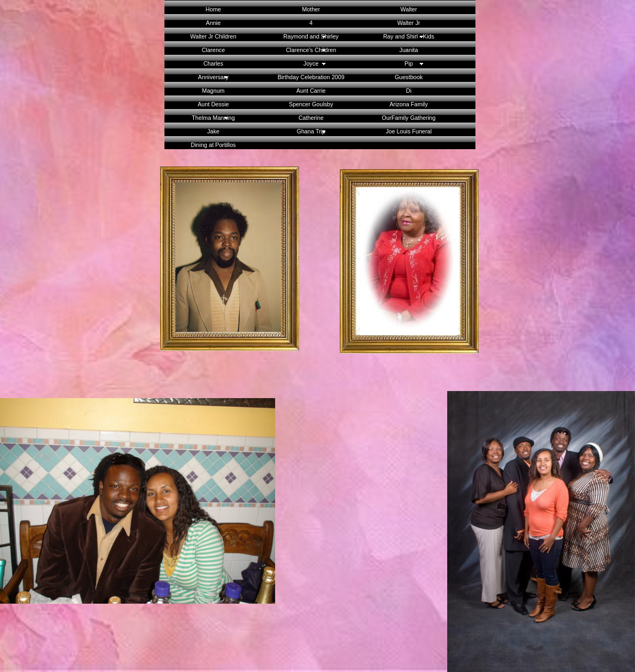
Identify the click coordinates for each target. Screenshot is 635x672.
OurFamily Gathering (409, 118)
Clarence (214, 50)
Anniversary (213, 77)
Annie (213, 23)
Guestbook (409, 77)
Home (213, 9)
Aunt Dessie (213, 104)
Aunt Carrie (311, 91)
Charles (214, 63)
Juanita (409, 50)
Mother (311, 9)
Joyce (311, 63)
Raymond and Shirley (311, 36)
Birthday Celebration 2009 (311, 77)
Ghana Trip (311, 131)
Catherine (311, 118)
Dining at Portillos (214, 145)
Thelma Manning (213, 118)
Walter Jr (409, 23)
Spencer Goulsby (311, 104)
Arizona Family (409, 104)
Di (409, 91)
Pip (408, 63)
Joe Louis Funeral (409, 131)
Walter (409, 9)
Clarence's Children (311, 50)
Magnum (213, 91)
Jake (214, 131)
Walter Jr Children (214, 36)
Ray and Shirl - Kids (409, 36)
